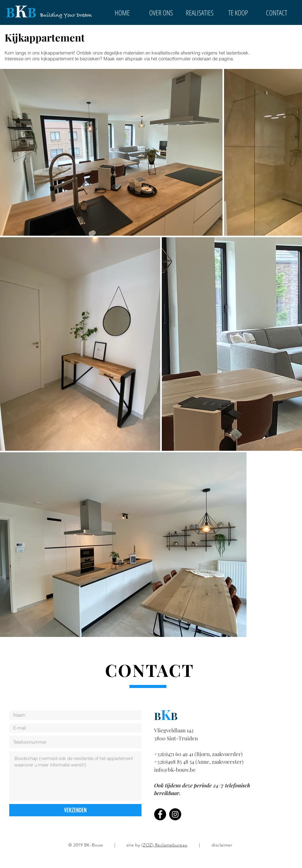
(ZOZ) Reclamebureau (164, 845)
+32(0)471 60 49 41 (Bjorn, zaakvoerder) (198, 754)
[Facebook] (160, 814)
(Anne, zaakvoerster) (219, 762)
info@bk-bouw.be (175, 770)
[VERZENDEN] (75, 810)
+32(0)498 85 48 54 (175, 762)
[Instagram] (175, 814)
